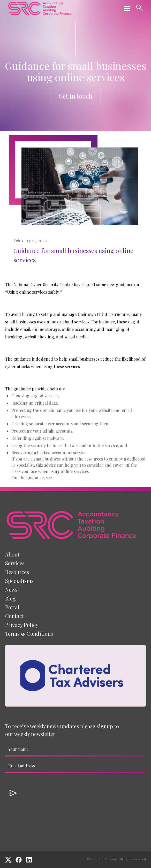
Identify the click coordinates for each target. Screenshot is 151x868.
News (11, 589)
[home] (40, 8)
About (12, 554)
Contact (14, 616)
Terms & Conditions (29, 633)
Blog (10, 598)
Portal (12, 607)
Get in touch (75, 96)
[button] (126, 9)
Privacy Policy (22, 625)
